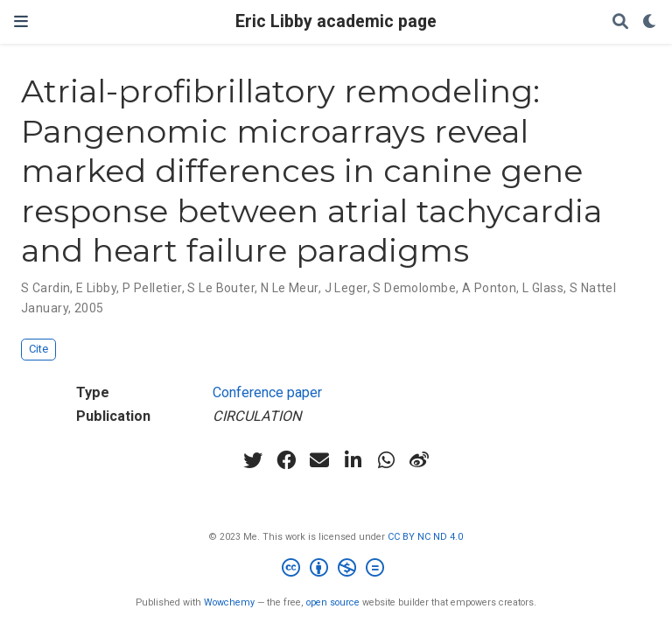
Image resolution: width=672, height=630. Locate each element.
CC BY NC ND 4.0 (425, 537)
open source (333, 602)
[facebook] (286, 460)
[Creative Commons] (336, 570)
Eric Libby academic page (336, 21)
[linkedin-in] (353, 460)
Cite (38, 349)
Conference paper (267, 392)
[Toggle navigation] (21, 21)
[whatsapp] (386, 460)
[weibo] (419, 460)
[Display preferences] (650, 22)
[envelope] (319, 460)
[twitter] (253, 460)
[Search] (620, 22)
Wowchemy (229, 602)
